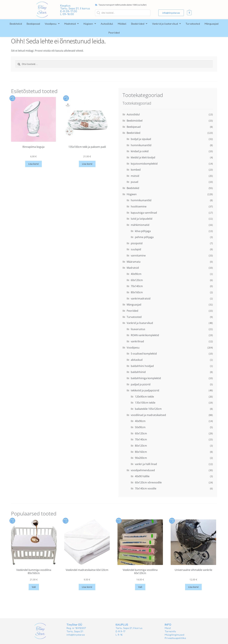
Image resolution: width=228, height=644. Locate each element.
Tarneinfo (170, 631)
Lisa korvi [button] (33, 164)
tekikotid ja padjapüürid (145, 390)
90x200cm (141, 458)
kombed (136, 170)
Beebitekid (16, 24)
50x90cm (140, 427)
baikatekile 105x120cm (148, 409)
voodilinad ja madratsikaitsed (148, 415)
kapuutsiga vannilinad (144, 213)
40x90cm (136, 274)
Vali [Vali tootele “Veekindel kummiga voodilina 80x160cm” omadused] (34, 587)
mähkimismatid (140, 225)
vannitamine (138, 256)
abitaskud (137, 360)
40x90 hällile (142, 476)
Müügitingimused (174, 635)
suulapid (136, 249)
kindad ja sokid (140, 151)
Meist (168, 628)
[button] (52, 24)
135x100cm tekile (145, 403)
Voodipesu (52, 24)
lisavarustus (138, 329)
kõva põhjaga (143, 231)
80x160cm (137, 292)
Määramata (134, 262)
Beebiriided (139, 24)
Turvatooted (193, 24)
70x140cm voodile (146, 488)
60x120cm (137, 280)
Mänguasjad (211, 24)
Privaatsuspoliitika (175, 638)
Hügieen (90, 24)
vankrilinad (137, 341)
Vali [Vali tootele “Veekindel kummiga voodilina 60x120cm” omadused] (140, 587)
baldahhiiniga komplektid (146, 378)
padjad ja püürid (141, 384)
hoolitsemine (139, 206)
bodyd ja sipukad (141, 139)
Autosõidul (107, 24)
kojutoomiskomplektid (144, 164)
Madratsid (71, 24)
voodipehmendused (143, 470)
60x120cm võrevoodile (148, 482)
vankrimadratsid (141, 299)
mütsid (135, 176)
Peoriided (114, 33)
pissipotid (137, 243)
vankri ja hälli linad (146, 464)
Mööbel (122, 24)
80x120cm (141, 446)
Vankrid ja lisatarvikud (166, 24)
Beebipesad (33, 24)
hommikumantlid (141, 145)
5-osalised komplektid (144, 354)
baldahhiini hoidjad (142, 366)
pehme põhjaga (144, 237)
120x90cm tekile (144, 397)
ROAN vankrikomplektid (145, 335)
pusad (135, 182)
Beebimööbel (135, 121)
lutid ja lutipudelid (142, 219)
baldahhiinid (138, 372)
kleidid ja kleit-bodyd (143, 157)
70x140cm (137, 286)
